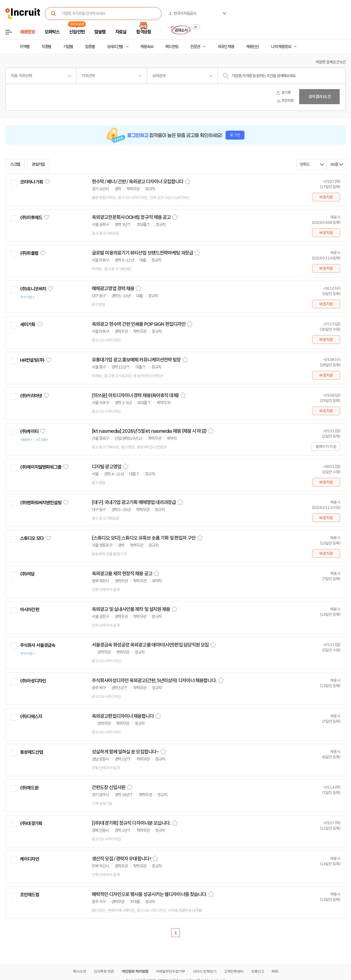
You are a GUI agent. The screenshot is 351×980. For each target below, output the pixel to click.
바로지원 (326, 197)
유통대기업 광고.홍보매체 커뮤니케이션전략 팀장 (136, 360)
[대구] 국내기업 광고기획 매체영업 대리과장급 (134, 502)
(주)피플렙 (29, 253)
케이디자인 (30, 859)
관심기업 (38, 164)
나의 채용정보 (281, 47)
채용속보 (147, 47)
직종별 (46, 47)
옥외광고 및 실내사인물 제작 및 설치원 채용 (131, 609)
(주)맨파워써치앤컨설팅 (41, 503)
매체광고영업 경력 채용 (113, 289)
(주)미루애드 (31, 218)
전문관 (195, 47)
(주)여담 (27, 574)
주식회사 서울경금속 (38, 645)
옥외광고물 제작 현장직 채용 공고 (122, 574)
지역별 (25, 47)
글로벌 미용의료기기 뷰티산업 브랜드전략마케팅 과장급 (142, 253)
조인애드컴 (30, 895)
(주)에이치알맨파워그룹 (41, 467)
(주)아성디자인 (33, 681)
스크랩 (15, 164)
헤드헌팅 (172, 47)
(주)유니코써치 (33, 289)
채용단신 (253, 47)
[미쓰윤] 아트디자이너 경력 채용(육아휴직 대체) (135, 396)
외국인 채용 (226, 47)
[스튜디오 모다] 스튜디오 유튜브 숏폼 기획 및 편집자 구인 (144, 538)
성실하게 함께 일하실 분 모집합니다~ (125, 752)
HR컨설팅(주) (32, 360)
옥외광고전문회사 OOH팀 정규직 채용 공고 (131, 217)
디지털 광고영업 (107, 467)
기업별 (68, 47)
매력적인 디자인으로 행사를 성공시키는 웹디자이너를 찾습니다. (149, 894)
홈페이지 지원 (326, 447)
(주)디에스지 (31, 717)
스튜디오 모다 (32, 538)
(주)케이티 (29, 431)
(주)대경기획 (31, 823)
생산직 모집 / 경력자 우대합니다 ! (121, 859)
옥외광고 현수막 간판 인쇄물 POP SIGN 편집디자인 (139, 324)
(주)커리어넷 (31, 396)
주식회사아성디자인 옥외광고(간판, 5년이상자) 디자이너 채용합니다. (154, 681)
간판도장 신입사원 (109, 788)
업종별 (90, 47)
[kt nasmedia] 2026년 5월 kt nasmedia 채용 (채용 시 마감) (149, 431)
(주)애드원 (29, 788)
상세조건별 (115, 47)
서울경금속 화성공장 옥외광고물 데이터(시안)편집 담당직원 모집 (150, 645)
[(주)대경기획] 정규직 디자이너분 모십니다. (131, 823)
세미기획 (28, 325)
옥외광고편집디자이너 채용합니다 (123, 716)
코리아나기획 (31, 182)
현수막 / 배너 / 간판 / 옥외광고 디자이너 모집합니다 (138, 182)
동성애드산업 (31, 752)
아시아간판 (30, 610)
